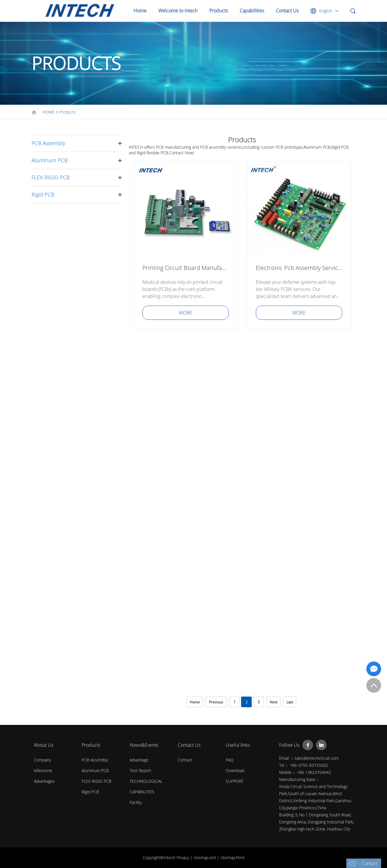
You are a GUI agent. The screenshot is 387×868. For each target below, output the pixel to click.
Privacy (183, 858)
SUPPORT (235, 781)
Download (235, 770)
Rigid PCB (43, 194)
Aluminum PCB (50, 160)
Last (290, 702)
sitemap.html (232, 858)
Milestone (43, 770)
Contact (185, 760)
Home (140, 11)
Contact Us (287, 11)
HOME (48, 112)
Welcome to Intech (178, 11)
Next (274, 702)
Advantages (44, 781)
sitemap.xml (205, 858)
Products (219, 11)
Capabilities (252, 11)
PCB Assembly (48, 143)
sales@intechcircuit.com (316, 758)
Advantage (139, 760)
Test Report (140, 770)
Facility (136, 802)
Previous (216, 702)
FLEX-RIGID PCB (51, 177)
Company (42, 760)
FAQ (230, 760)
